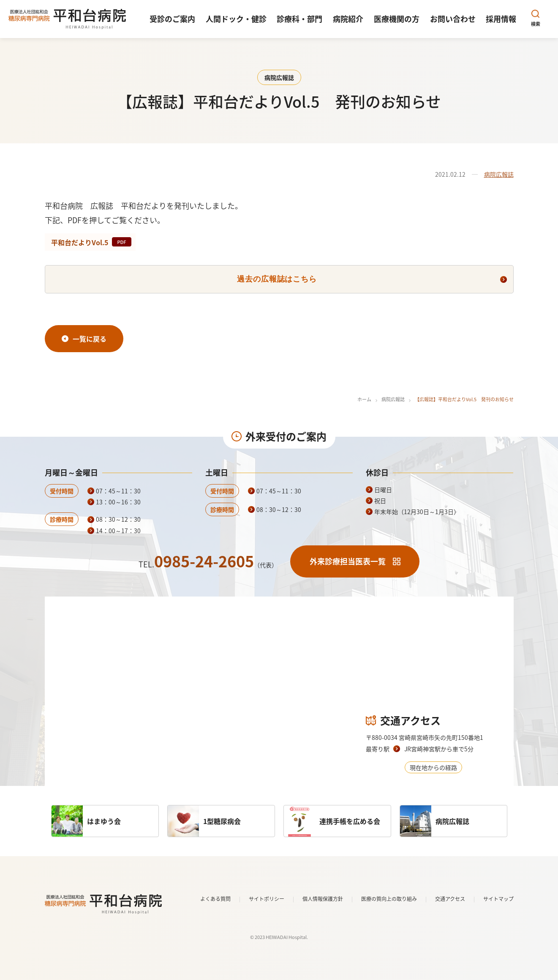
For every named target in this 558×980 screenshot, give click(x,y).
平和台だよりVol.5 (80, 242)
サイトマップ (498, 899)
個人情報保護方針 (323, 899)
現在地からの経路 (433, 767)
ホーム (364, 399)
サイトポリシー (267, 899)
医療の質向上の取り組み (389, 899)
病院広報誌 (499, 174)
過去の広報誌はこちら (277, 279)
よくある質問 (215, 899)
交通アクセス (450, 899)
